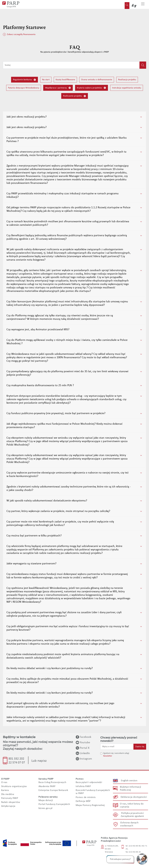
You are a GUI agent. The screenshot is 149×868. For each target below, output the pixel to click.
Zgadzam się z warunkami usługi (116, 753)
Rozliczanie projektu (75, 96)
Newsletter (108, 756)
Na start (46, 80)
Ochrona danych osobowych (129, 824)
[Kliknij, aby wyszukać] (143, 65)
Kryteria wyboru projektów (92, 88)
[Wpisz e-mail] (117, 747)
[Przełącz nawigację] (143, 4)
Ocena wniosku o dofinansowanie (97, 80)
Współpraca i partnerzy (58, 88)
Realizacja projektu (127, 80)
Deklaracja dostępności (134, 797)
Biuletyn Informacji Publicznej (130, 788)
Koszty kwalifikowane (65, 80)
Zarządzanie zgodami (132, 816)
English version (129, 781)
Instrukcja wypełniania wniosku (127, 88)
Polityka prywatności (132, 813)
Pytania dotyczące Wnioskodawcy (24, 88)
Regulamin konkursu (24, 80)
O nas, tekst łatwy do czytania (132, 805)
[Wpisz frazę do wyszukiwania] (71, 65)
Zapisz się (140, 747)
